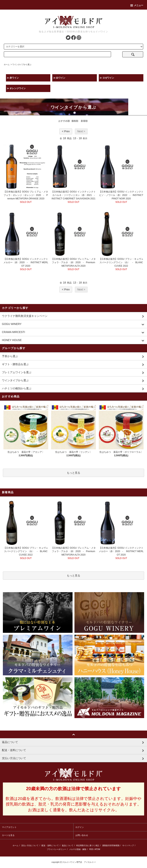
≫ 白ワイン (59, 78)
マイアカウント (9, 827)
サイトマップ (128, 845)
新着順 (84, 121)
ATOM (97, 849)
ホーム (7, 65)
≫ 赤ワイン (13, 78)
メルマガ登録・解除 (78, 849)
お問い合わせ (82, 835)
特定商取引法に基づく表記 (88, 845)
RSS (91, 849)
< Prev (66, 131)
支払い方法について (30, 845)
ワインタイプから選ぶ (22, 65)
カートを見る (8, 835)
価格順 (75, 121)
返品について (68, 845)
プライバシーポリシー (56, 849)
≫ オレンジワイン (16, 88)
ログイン (80, 827)
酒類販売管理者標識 (111, 845)
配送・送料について (50, 845)
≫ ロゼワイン (107, 78)
